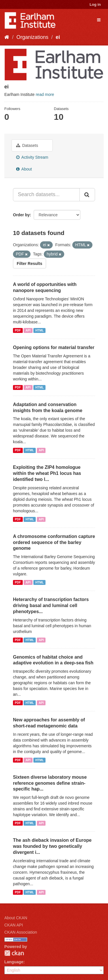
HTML (40, 330)
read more (45, 94)
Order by (21, 215)
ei (58, 37)
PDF (18, 330)
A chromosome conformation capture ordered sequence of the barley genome (54, 542)
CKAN (14, 953)
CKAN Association (21, 932)
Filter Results (30, 264)
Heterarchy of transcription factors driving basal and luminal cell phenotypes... (51, 605)
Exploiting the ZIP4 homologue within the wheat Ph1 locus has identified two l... (47, 473)
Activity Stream (32, 157)
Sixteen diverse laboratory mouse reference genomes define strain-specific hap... (50, 783)
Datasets (27, 145)
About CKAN (16, 918)
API (28, 330)
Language (14, 962)
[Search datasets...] (46, 195)
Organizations (32, 37)
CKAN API (14, 925)
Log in (95, 4)
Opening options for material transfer (54, 347)
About (24, 169)
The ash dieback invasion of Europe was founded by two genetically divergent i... (52, 846)
